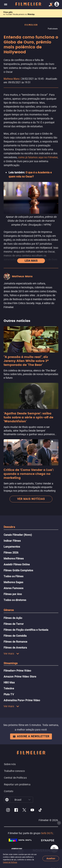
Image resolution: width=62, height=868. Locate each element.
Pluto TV (9, 694)
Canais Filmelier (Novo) (18, 535)
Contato (9, 791)
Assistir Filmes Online (17, 564)
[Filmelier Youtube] (32, 810)
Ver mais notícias (31, 499)
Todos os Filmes (13, 576)
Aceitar (51, 859)
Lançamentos (12, 547)
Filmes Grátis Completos (18, 570)
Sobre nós (10, 764)
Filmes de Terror (14, 624)
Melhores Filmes (14, 559)
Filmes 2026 (11, 553)
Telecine (9, 688)
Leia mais (31, 261)
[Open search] (54, 849)
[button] (29, 800)
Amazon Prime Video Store (20, 677)
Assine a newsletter (31, 736)
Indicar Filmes (12, 541)
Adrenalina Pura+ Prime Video (22, 700)
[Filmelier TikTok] (40, 810)
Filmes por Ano (13, 594)
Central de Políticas (10, 862)
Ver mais (11, 653)
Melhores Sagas (13, 582)
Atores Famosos (13, 588)
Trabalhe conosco (14, 771)
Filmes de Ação (13, 618)
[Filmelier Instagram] (8, 810)
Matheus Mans (11, 79)
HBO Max (9, 683)
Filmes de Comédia (15, 636)
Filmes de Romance (15, 642)
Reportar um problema (17, 784)
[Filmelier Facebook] (16, 810)
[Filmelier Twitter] (24, 810)
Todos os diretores (15, 600)
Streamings (11, 663)
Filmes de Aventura (15, 648)
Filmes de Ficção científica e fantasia (26, 630)
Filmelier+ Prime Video (17, 671)
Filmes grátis (8, 12)
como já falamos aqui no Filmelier (38, 157)
